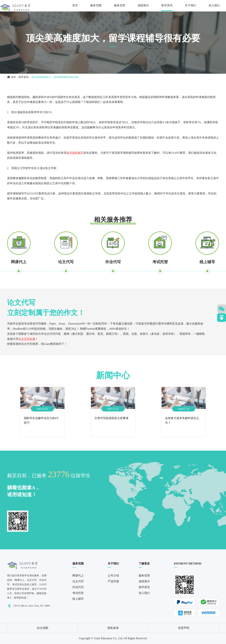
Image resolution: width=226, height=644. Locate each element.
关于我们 (191, 5)
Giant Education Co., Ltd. (108, 638)
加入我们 (214, 5)
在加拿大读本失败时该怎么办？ (182, 420)
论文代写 (66, 262)
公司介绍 (113, 576)
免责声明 (184, 628)
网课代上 (19, 262)
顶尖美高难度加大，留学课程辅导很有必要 (55, 77)
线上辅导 (207, 262)
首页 (75, 5)
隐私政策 (113, 628)
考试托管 (160, 262)
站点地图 (43, 628)
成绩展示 (143, 5)
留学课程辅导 (75, 153)
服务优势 (120, 5)
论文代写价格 (27, 339)
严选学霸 (113, 581)
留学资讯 (167, 5)
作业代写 (113, 262)
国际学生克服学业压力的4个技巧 (41, 420)
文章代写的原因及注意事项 (111, 418)
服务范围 (96, 5)
